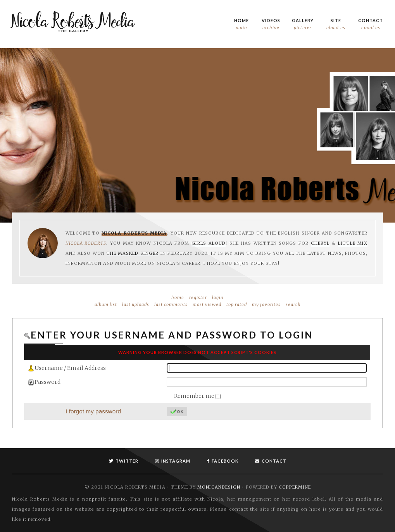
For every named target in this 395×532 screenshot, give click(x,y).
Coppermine (295, 487)
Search (293, 304)
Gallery (303, 24)
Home (241, 24)
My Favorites (266, 304)
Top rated (237, 304)
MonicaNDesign (219, 487)
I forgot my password (93, 411)
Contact (371, 24)
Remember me (195, 396)
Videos (271, 24)
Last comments (171, 304)
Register (198, 297)
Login (218, 297)
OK (177, 412)
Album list (106, 304)
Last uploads (136, 304)
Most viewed (207, 304)
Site (336, 24)
